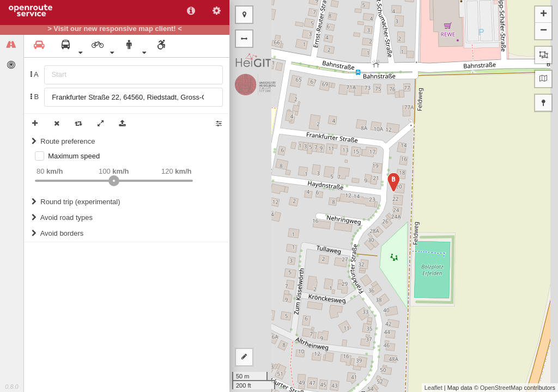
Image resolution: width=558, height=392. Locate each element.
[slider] (114, 181)
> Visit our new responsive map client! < (115, 29)
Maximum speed (74, 156)
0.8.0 (11, 387)
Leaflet (433, 388)
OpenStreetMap (501, 388)
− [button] (544, 31)
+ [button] (544, 15)
